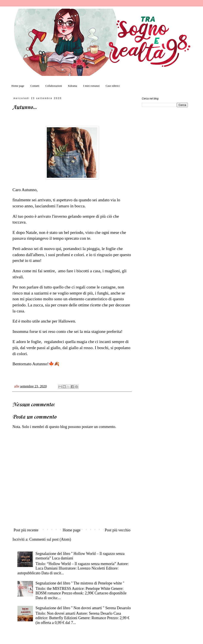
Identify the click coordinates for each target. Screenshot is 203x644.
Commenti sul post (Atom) (50, 539)
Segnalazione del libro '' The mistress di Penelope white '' (80, 583)
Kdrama (73, 86)
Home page (18, 86)
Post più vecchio (118, 530)
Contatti (35, 86)
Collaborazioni (54, 86)
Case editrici (113, 86)
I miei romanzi (91, 86)
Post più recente (26, 530)
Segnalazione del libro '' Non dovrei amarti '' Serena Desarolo (83, 608)
